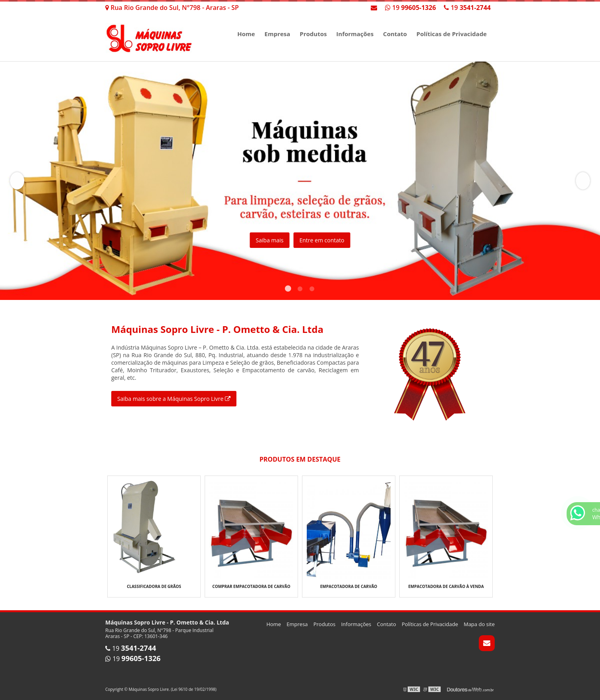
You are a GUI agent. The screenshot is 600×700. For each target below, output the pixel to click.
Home (246, 34)
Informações (355, 34)
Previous (17, 181)
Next (583, 181)
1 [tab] (288, 290)
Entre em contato (322, 240)
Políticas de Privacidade (452, 34)
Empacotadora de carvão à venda (446, 586)
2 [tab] (300, 290)
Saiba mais (270, 240)
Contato (395, 34)
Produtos (313, 34)
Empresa (278, 34)
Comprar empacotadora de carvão (251, 586)
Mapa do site (479, 624)
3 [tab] (312, 290)
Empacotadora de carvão (349, 586)
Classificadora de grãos (154, 586)
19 (467, 8)
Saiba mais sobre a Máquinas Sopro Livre (174, 399)
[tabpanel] (300, 181)
